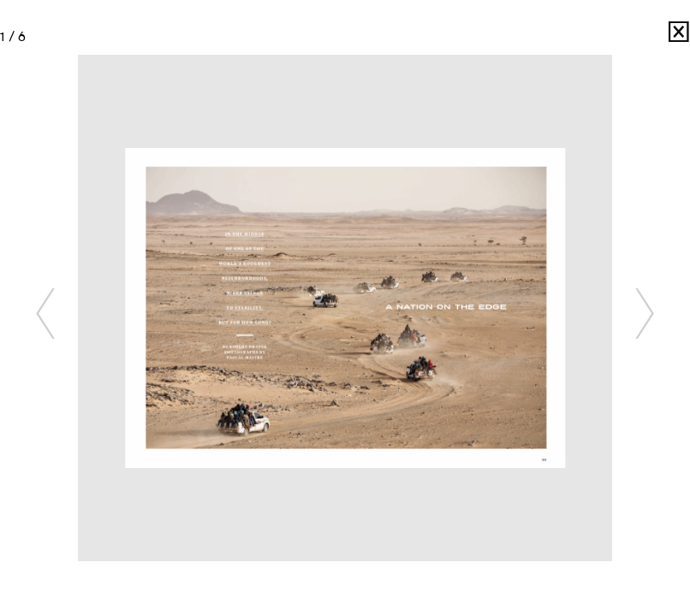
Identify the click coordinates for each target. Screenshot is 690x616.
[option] (345, 308)
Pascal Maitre (656, 36)
